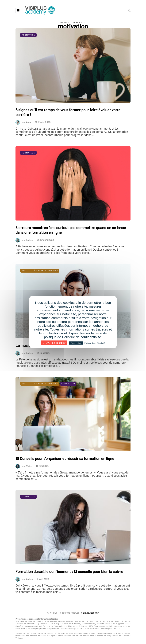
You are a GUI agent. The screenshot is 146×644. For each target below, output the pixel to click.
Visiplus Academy (90, 613)
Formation (28, 35)
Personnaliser (76, 343)
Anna (28, 122)
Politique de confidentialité (95, 343)
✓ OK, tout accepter (54, 343)
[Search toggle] (128, 11)
